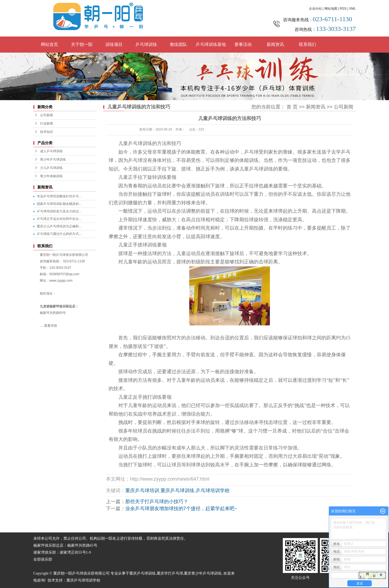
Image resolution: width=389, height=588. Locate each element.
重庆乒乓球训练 (177, 491)
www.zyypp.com (61, 281)
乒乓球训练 (146, 44)
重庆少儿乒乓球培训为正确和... (59, 226)
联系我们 (308, 44)
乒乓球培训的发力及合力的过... (59, 211)
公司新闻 (47, 115)
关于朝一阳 (82, 44)
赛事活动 (243, 44)
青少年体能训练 (51, 176)
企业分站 (315, 9)
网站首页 (49, 44)
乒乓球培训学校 (213, 491)
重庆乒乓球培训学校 (83, 580)
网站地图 (331, 9)
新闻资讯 (275, 44)
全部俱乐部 (43, 559)
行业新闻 (47, 124)
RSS (343, 9)
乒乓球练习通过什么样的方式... (59, 234)
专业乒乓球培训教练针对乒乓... (59, 196)
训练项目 (114, 44)
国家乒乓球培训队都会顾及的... (59, 204)
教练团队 (179, 44)
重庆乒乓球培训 (142, 491)
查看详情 (51, 326)
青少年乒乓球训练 (53, 159)
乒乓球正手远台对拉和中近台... (59, 219)
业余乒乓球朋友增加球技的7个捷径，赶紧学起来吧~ (181, 509)
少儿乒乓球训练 (51, 168)
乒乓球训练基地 (211, 44)
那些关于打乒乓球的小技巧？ (157, 502)
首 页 (292, 107)
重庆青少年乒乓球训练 (203, 573)
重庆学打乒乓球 (170, 573)
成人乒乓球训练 (51, 151)
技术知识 (47, 132)
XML (353, 9)
